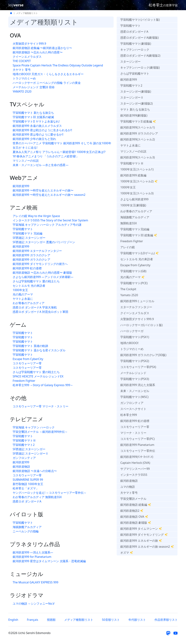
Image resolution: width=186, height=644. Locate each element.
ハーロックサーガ (132, 331)
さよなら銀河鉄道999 (134, 199)
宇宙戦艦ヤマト (23, 229)
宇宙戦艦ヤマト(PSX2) (135, 361)
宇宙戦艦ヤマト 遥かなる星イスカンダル (39, 350)
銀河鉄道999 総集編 (133, 175)
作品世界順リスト (166, 620)
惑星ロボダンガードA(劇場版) (139, 38)
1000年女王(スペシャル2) (139, 181)
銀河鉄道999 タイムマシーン (141, 529)
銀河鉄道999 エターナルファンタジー (37, 251)
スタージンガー (130, 62)
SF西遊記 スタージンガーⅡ (30, 453)
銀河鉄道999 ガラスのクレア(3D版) (143, 355)
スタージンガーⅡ (132, 97)
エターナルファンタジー (136, 307)
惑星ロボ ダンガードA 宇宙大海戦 (35, 307)
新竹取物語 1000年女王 (28, 484)
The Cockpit (128, 289)
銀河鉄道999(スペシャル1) (138, 127)
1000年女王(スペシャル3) (137, 193)
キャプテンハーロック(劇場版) (140, 68)
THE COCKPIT (22, 61)
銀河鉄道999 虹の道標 (27, 268)
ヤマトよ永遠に (23, 299)
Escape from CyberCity (28, 359)
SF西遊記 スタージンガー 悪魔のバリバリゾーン (44, 242)
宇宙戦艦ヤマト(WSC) (134, 397)
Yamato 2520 (129, 295)
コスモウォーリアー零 (27, 363)
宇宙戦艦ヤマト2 (24, 445)
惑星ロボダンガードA (134, 32)
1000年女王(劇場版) (133, 205)
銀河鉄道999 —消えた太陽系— (33, 552)
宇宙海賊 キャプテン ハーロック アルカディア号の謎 (47, 225)
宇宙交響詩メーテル (133, 499)
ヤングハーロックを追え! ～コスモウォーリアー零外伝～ (50, 493)
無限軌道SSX (129, 223)
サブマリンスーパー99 (135, 469)
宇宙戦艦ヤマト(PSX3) (135, 379)
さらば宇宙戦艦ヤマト (135, 73)
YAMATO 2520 (22, 91)
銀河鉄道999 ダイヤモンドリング (144, 535)
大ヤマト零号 (129, 493)
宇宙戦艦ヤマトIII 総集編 (139, 235)
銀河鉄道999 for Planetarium (32, 557)
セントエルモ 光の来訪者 (29, 286)
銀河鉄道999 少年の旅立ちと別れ (34, 139)
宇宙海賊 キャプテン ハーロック (34, 427)
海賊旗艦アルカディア (27, 527)
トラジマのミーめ (24, 78)
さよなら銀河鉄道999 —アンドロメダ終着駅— (43, 277)
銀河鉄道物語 (21, 467)
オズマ (127, 553)
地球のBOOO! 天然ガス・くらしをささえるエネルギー (48, 74)
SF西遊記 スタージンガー (29, 238)
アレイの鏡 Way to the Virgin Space (36, 216)
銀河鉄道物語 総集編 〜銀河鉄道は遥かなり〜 (42, 48)
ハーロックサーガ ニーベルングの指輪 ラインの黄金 (47, 83)
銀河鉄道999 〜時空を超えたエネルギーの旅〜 (43, 190)
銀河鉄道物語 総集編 (136, 505)
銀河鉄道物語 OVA (134, 517)
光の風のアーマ (23, 294)
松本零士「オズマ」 (26, 488)
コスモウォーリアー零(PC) (137, 439)
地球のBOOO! (129, 343)
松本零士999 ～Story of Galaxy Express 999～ (43, 385)
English (13, 620)
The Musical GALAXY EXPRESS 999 (35, 582)
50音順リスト (111, 620)
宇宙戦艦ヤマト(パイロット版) (140, 20)
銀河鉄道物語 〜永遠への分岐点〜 (35, 471)
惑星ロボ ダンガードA (27, 501)
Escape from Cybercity (135, 265)
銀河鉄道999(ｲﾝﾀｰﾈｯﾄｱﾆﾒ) (137, 457)
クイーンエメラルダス (27, 57)
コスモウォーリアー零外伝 (138, 451)
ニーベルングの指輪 (26, 531)
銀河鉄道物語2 (132, 511)
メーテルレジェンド (133, 373)
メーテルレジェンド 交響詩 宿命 (34, 87)
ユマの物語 (128, 487)
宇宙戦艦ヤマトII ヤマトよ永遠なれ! (36, 121)
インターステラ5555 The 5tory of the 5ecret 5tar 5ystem (50, 220)
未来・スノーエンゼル (135, 391)
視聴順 (51, 620)
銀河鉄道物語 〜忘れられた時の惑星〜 (38, 52)
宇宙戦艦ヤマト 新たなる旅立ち (33, 113)
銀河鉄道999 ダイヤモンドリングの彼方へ (40, 264)
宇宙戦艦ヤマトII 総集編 (138, 121)
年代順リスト (137, 620)
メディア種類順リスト (79, 620)
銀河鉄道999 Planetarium (137, 445)
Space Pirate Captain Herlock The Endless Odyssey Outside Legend (58, 65)
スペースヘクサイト (133, 409)
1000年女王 (20, 290)
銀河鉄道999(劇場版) (134, 115)
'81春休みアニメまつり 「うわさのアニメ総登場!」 (46, 156)
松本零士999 (129, 415)
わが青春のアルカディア (29, 303)
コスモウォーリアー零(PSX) (138, 367)
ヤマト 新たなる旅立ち (135, 109)
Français (33, 620)
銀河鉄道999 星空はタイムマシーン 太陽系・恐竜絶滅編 (49, 561)
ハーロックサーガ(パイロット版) (141, 325)
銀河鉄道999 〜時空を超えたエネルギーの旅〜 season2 (49, 195)
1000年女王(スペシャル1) (137, 169)
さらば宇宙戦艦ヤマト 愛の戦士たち (36, 281)
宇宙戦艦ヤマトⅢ (24, 440)
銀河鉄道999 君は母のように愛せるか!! (38, 134)
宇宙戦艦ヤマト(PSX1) (135, 337)
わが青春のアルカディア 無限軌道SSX (37, 497)
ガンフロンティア (24, 458)
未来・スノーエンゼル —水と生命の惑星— (41, 165)
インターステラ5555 (134, 475)
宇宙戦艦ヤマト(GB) (133, 271)
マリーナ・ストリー (133, 433)
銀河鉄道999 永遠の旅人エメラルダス (37, 126)
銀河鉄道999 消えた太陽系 (138, 385)
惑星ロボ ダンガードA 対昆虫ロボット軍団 (40, 312)
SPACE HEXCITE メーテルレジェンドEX (38, 376)
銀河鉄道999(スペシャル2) (138, 139)
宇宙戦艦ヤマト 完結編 (28, 233)
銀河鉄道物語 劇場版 (136, 523)
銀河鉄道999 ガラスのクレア (31, 255)
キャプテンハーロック (135, 50)
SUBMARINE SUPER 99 (28, 480)
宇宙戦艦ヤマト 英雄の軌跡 (30, 346)
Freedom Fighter (24, 381)
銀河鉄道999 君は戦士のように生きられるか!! (42, 130)
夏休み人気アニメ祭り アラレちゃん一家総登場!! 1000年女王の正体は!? (59, 152)
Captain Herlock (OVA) (135, 463)
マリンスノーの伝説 (26, 161)
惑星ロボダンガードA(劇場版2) (140, 56)
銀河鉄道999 (21, 186)
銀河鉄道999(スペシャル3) (138, 157)
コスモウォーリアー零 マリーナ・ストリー (41, 406)
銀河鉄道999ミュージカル (137, 301)
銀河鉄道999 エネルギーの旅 (141, 541)
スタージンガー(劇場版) (136, 91)
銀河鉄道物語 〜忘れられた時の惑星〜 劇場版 (42, 273)
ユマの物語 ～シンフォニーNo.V (34, 604)
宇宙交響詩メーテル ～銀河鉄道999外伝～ (40, 432)
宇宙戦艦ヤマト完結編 (135, 229)
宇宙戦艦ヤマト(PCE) (134, 283)
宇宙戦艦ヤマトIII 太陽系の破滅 (33, 117)
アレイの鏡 (128, 247)
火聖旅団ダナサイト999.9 (29, 44)
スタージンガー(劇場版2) (137, 103)
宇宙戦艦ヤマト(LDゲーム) (139, 253)
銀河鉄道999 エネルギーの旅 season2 (147, 547)
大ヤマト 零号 (22, 70)
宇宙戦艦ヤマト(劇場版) (136, 44)
